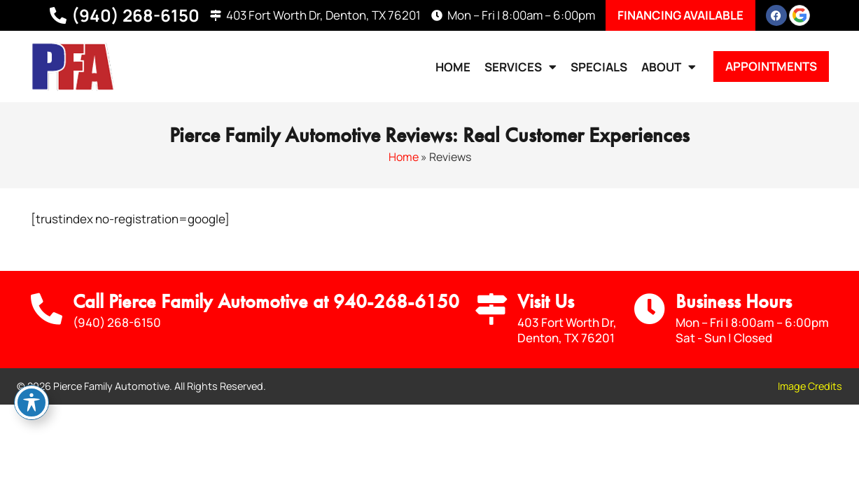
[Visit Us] (491, 309)
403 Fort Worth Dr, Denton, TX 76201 (323, 15)
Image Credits (810, 386)
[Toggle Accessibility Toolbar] (32, 402)
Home (453, 67)
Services (521, 67)
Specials (599, 67)
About (669, 67)
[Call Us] (47, 309)
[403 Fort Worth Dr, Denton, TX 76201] (216, 15)
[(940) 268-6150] (58, 15)
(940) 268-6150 (135, 15)
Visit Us (546, 301)
